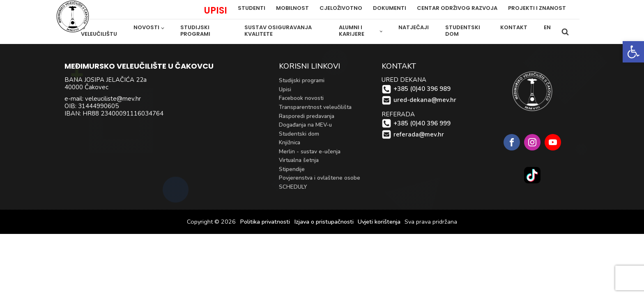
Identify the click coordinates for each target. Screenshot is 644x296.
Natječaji (414, 27)
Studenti (252, 8)
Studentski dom (463, 31)
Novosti (146, 27)
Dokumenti (390, 8)
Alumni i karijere (352, 31)
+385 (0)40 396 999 (422, 124)
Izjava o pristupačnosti (324, 222)
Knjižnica (290, 142)
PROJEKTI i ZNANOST (537, 8)
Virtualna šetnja (299, 160)
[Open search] (565, 32)
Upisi (285, 89)
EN (547, 27)
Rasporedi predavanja (307, 116)
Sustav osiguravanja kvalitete (278, 31)
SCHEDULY (293, 187)
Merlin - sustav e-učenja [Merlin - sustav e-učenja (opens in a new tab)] (310, 151)
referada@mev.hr (419, 135)
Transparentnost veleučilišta (315, 107)
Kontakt (514, 27)
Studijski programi (195, 31)
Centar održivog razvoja (457, 8)
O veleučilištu (99, 31)
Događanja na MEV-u (305, 125)
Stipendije (292, 169)
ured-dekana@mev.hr (425, 100)
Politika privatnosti (265, 222)
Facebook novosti (301, 98)
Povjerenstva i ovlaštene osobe (320, 178)
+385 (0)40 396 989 (422, 89)
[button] (633, 52)
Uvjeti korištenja (379, 222)
